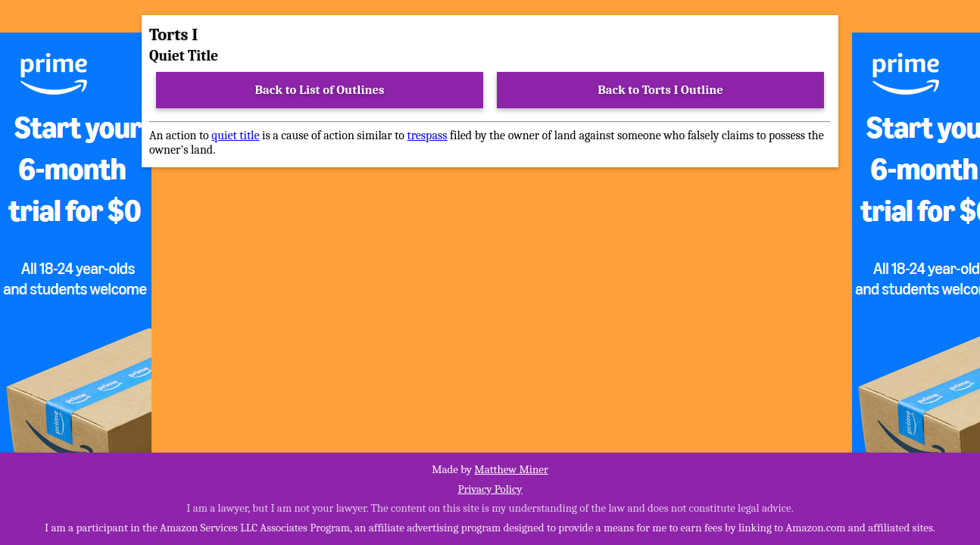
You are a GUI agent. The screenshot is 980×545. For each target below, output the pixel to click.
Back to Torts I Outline (660, 90)
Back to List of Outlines (320, 90)
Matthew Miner (511, 469)
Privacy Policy (490, 489)
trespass (427, 135)
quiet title (235, 135)
